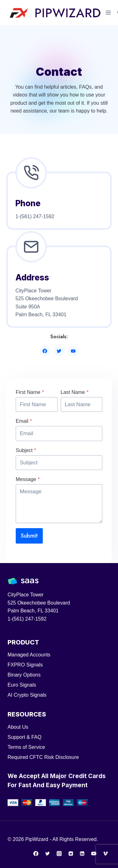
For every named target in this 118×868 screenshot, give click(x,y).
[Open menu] (108, 12)
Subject (26, 450)
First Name (30, 392)
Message (28, 479)
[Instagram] (59, 854)
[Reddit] (71, 854)
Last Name (75, 392)
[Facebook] (36, 854)
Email (24, 421)
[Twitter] (48, 854)
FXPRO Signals (25, 665)
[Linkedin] (82, 854)
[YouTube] (94, 854)
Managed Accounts (29, 655)
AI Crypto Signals (27, 695)
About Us (18, 727)
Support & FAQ (25, 737)
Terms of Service (26, 747)
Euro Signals (22, 685)
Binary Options (24, 675)
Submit (29, 536)
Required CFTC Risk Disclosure (43, 757)
